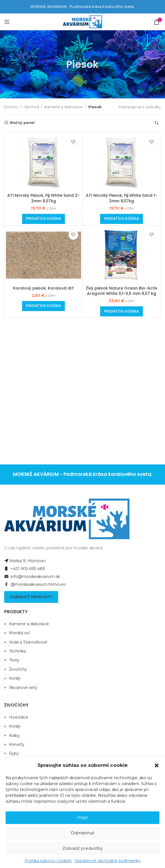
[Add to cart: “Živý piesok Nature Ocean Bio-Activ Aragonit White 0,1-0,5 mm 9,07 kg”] (122, 311)
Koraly (15, 678)
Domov (11, 107)
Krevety (17, 744)
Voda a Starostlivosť (28, 642)
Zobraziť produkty (31, 597)
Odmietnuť (82, 833)
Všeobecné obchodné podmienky (108, 861)
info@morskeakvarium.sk (32, 577)
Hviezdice (19, 717)
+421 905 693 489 (25, 569)
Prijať (82, 817)
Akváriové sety (23, 688)
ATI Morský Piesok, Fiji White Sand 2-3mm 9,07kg (43, 198)
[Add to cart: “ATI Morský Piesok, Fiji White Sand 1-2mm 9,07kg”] (122, 219)
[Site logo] (82, 22)
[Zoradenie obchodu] (157, 123)
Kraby (14, 735)
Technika (17, 651)
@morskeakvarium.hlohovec (35, 584)
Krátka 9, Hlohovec (25, 561)
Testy (14, 660)
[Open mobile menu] (7, 22)
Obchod (31, 107)
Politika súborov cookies (48, 861)
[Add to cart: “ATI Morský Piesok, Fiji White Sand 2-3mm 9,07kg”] (43, 219)
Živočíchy (18, 669)
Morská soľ (19, 633)
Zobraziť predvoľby (82, 848)
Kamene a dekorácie (64, 107)
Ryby (14, 753)
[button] (157, 765)
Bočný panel (22, 123)
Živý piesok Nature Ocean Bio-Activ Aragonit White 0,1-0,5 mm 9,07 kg (122, 291)
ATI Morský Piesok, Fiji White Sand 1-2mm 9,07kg (122, 198)
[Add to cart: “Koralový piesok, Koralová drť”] (43, 306)
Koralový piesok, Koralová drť (43, 288)
